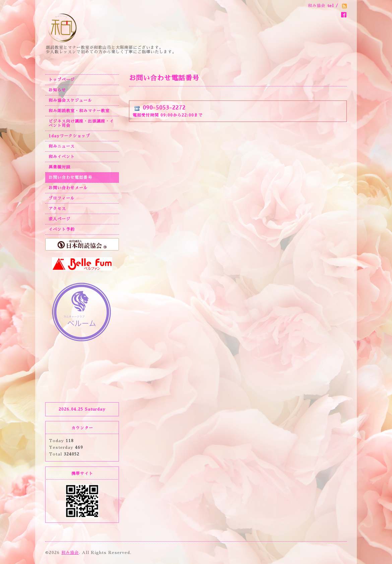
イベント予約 (62, 229)
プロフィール (62, 198)
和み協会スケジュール (70, 100)
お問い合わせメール (68, 188)
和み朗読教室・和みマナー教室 (79, 111)
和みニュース (62, 146)
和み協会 (70, 553)
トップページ (62, 80)
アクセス (57, 209)
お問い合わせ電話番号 (70, 178)
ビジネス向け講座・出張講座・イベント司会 (81, 123)
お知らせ (57, 90)
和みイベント (62, 157)
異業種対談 (59, 167)
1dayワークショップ (69, 136)
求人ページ (59, 219)
